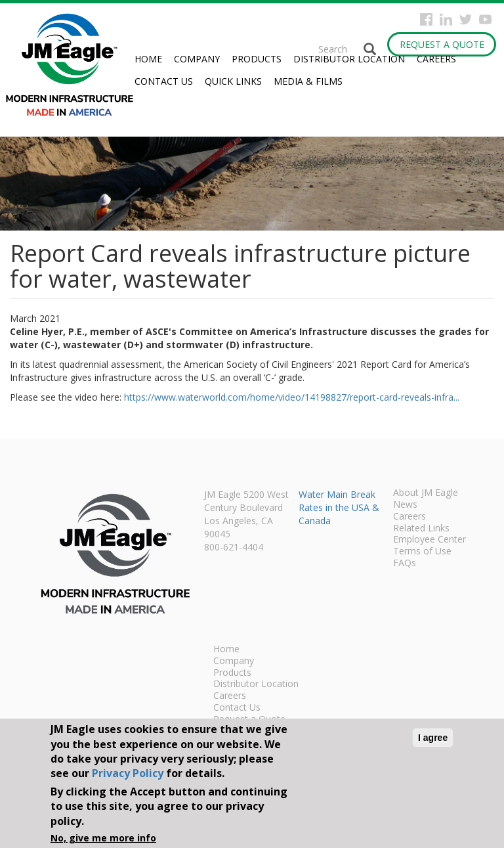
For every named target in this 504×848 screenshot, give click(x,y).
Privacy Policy (128, 773)
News (405, 505)
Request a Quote (442, 44)
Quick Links (233, 81)
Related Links (421, 529)
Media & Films (308, 81)
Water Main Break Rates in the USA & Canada (339, 507)
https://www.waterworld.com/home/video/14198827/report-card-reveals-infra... (292, 397)
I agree (433, 738)
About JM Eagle (426, 493)
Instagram (446, 19)
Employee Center (430, 540)
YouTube (485, 19)
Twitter (466, 19)
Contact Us (164, 81)
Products (257, 59)
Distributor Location (349, 59)
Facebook (426, 19)
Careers (436, 59)
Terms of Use (422, 552)
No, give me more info (103, 838)
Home (148, 59)
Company (197, 59)
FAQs (405, 564)
